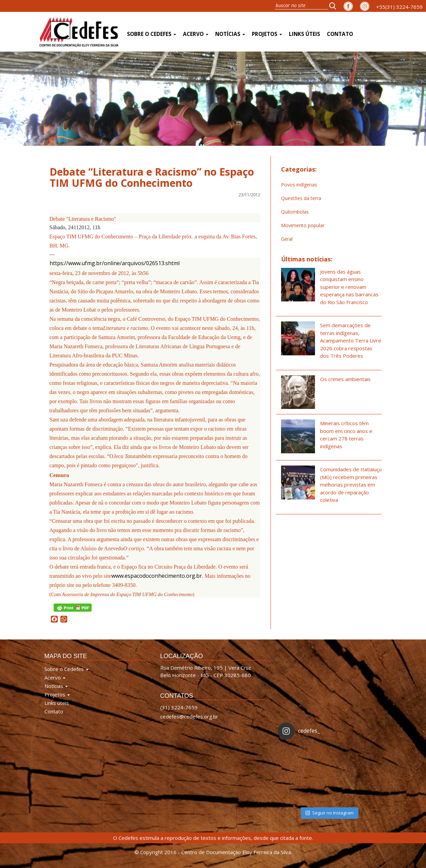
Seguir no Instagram (330, 813)
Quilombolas (295, 212)
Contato (340, 34)
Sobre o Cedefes (152, 34)
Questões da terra (301, 198)
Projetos (267, 34)
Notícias (230, 34)
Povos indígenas (299, 185)
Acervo (196, 34)
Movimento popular (303, 225)
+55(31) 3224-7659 (399, 7)
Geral (287, 239)
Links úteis (304, 34)
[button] (335, 6)
